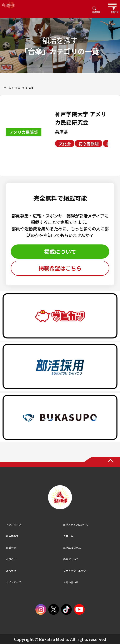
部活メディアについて (76, 525)
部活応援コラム (72, 548)
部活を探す (12, 536)
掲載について (60, 251)
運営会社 (11, 571)
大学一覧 (68, 536)
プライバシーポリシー (76, 571)
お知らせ (11, 559)
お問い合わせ (71, 582)
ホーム (7, 88)
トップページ (13, 525)
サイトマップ (13, 582)
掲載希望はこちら (60, 268)
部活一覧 (20, 88)
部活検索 (96, 12)
